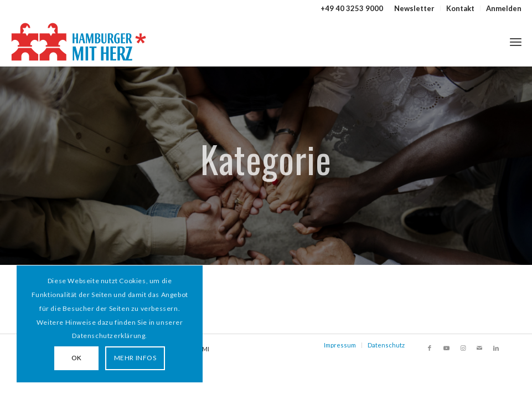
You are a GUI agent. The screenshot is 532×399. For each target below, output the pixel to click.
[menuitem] (415, 8)
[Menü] (516, 42)
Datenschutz (386, 345)
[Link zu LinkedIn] (496, 348)
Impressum (340, 345)
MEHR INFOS (135, 358)
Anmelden (504, 8)
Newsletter (414, 8)
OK (77, 358)
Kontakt (460, 8)
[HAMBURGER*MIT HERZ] (79, 42)
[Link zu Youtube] (446, 348)
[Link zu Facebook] (430, 348)
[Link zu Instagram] (463, 348)
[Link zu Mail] (479, 348)
